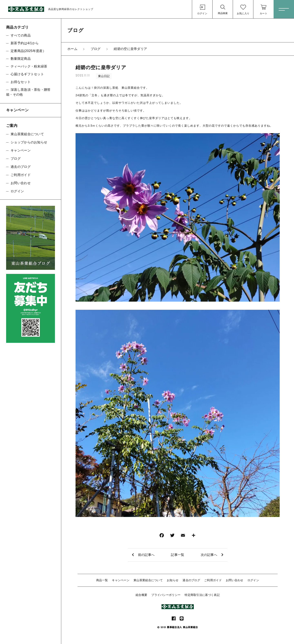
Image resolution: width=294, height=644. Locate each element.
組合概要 (141, 595)
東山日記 (104, 76)
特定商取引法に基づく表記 (202, 595)
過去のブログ (191, 580)
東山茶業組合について (148, 580)
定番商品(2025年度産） (28, 51)
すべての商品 (21, 35)
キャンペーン (121, 580)
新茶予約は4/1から (25, 43)
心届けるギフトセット (27, 74)
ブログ (16, 159)
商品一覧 (102, 580)
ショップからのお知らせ (29, 142)
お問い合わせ (235, 580)
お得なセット (21, 82)
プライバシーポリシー (166, 595)
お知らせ (173, 580)
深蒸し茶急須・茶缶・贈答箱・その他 (28, 92)
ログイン (253, 580)
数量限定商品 (21, 59)
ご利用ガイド (213, 580)
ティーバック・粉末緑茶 (29, 66)
